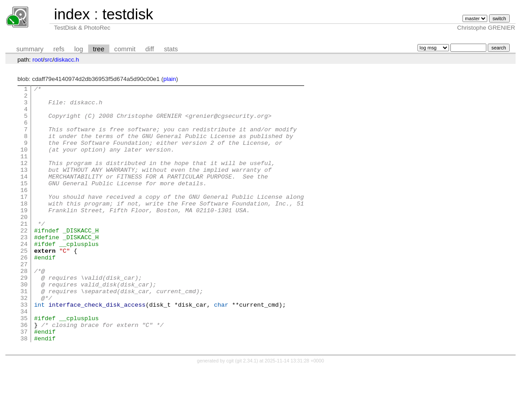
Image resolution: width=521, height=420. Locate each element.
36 (24, 373)
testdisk (128, 14)
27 (24, 300)
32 (24, 341)
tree (99, 49)
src (49, 60)
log (79, 49)
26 (24, 292)
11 (24, 171)
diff (150, 49)
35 (24, 365)
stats (171, 49)
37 (24, 381)
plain (170, 79)
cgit (231, 412)
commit (125, 49)
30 (24, 325)
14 (24, 195)
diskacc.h (67, 60)
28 (24, 308)
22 (24, 260)
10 (24, 163)
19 (24, 236)
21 (24, 252)
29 (24, 317)
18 (24, 228)
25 (24, 284)
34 (24, 357)
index (72, 14)
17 (24, 219)
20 (24, 244)
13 (24, 187)
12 (24, 179)
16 (24, 211)
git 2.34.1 (247, 412)
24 (24, 276)
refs (59, 49)
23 (24, 268)
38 (24, 389)
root (38, 60)
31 (24, 333)
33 (24, 349)
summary (30, 49)
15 (24, 203)
